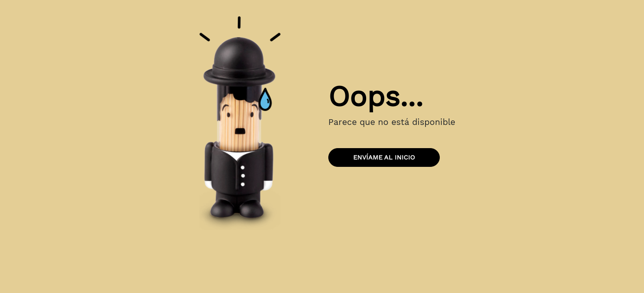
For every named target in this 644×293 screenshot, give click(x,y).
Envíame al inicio (384, 157)
